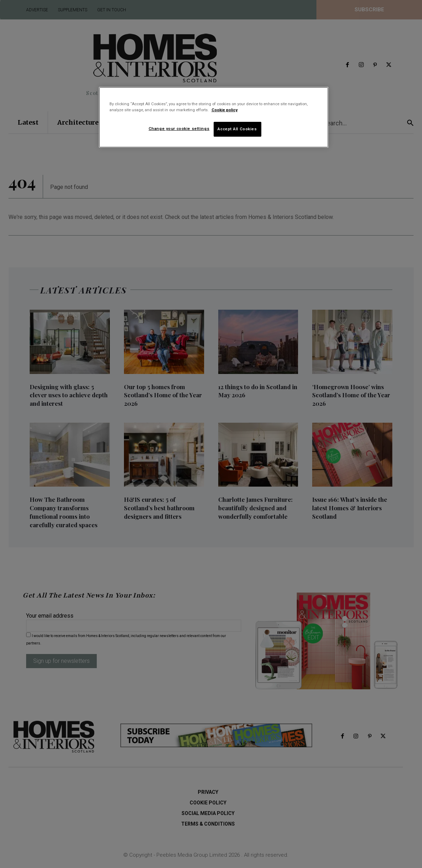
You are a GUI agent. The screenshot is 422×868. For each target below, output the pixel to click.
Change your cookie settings (179, 129)
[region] (214, 117)
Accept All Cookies (237, 129)
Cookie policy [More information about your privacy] (225, 110)
